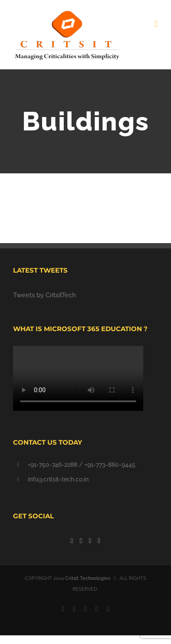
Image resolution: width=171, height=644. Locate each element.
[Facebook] (72, 541)
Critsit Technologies (88, 578)
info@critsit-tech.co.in (58, 479)
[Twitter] (81, 541)
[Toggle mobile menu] (156, 24)
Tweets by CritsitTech (44, 295)
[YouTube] (90, 541)
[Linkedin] (99, 541)
